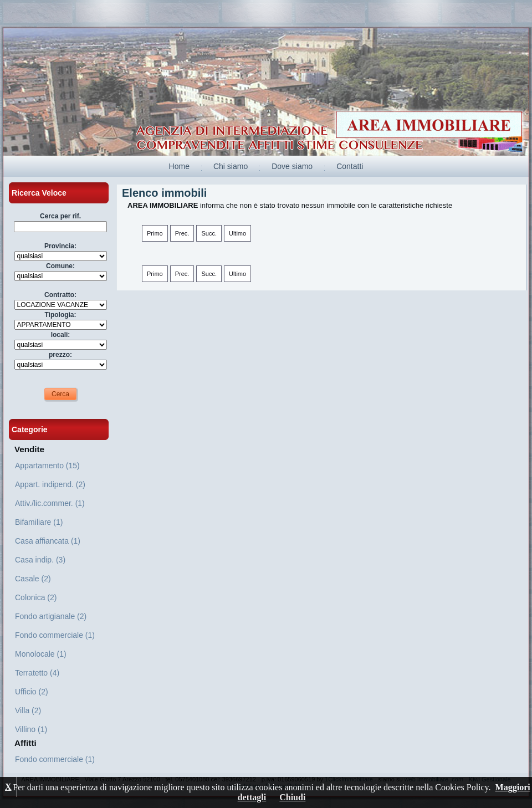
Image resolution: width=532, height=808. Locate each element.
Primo (155, 233)
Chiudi (292, 797)
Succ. (209, 233)
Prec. (182, 233)
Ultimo (237, 233)
